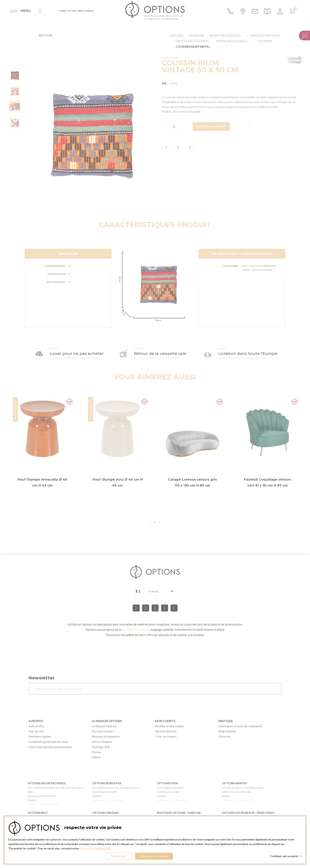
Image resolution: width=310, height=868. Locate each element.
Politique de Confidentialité (95, 848)
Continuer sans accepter (286, 856)
